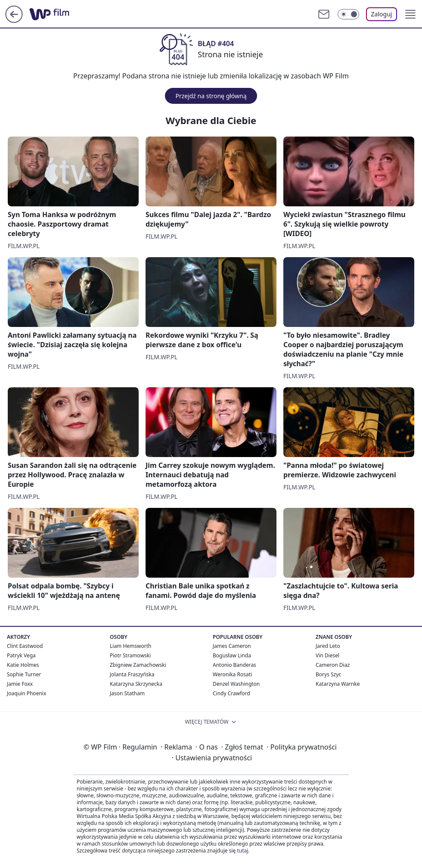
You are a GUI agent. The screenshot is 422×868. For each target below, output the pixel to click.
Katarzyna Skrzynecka (136, 684)
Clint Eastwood (25, 646)
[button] (410, 14)
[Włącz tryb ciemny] (348, 14)
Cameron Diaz (333, 665)
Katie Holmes (23, 665)
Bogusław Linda (232, 655)
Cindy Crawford (231, 693)
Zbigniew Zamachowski (138, 665)
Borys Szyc (328, 674)
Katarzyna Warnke (338, 684)
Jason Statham (127, 693)
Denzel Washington (236, 684)
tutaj (242, 851)
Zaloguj (382, 14)
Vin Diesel (327, 655)
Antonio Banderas (234, 665)
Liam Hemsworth (130, 646)
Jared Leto (328, 646)
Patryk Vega (21, 655)
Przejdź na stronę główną (211, 96)
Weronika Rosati (232, 674)
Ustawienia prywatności (212, 758)
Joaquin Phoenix (26, 693)
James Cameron (232, 646)
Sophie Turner (24, 674)
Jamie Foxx (20, 684)
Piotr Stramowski (130, 655)
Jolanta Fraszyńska (132, 674)
